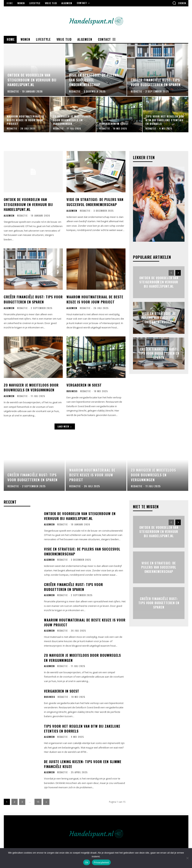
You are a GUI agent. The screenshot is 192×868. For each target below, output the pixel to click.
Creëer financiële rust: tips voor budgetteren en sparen (33, 298)
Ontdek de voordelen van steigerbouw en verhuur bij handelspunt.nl (28, 204)
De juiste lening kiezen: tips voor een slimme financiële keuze (83, 763)
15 (38, 801)
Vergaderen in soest (84, 384)
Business (72, 390)
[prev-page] (171, 273)
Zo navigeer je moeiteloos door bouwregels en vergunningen (31, 386)
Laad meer (65, 425)
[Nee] (187, 858)
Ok (87, 862)
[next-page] (178, 273)
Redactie (22, 215)
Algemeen (9, 215)
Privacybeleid (101, 862)
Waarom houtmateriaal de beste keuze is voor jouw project (95, 298)
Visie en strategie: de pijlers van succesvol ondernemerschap (95, 202)
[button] (180, 3)
